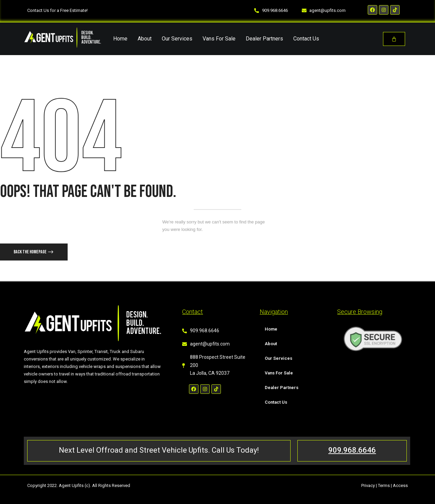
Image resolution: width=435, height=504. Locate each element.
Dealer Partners (264, 39)
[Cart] (394, 39)
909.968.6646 (352, 450)
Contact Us (306, 39)
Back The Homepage (30, 252)
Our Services (177, 39)
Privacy (368, 485)
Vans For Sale (219, 39)
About (145, 39)
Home (120, 39)
